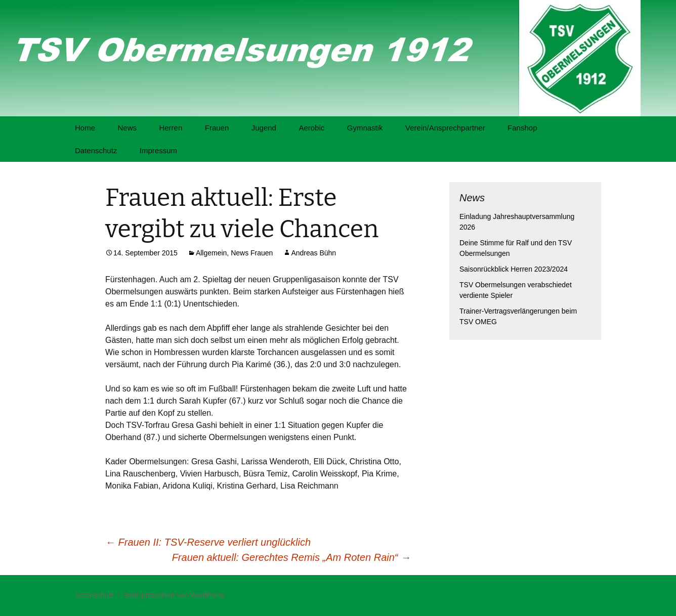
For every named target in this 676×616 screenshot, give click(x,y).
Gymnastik (365, 128)
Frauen (217, 128)
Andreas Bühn (313, 253)
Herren (171, 128)
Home (85, 128)
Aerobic (311, 128)
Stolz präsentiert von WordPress (174, 595)
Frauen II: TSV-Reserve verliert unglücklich (208, 542)
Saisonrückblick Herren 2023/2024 (514, 269)
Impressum (158, 150)
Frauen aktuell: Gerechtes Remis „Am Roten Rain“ (291, 557)
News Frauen (252, 253)
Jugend (264, 128)
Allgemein (211, 253)
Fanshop (522, 128)
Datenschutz (96, 150)
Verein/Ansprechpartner (445, 128)
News (127, 128)
